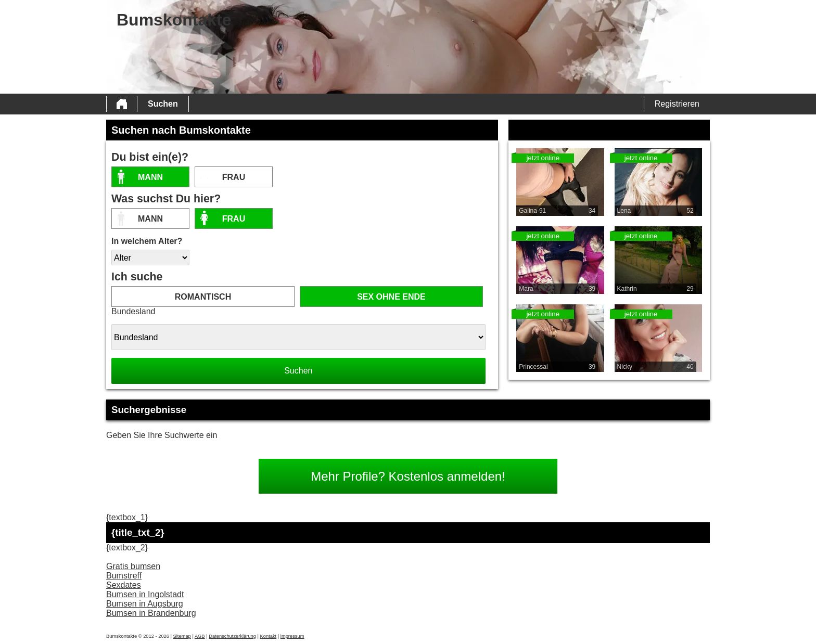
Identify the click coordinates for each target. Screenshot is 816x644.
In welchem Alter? (147, 241)
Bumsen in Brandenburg (151, 613)
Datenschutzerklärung (232, 636)
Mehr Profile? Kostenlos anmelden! (408, 476)
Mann (150, 177)
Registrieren (677, 104)
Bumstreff (124, 576)
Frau (234, 177)
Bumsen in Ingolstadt (145, 594)
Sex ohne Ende (391, 297)
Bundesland (133, 311)
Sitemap (182, 636)
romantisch (203, 297)
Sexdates (124, 585)
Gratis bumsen (133, 566)
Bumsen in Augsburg (145, 604)
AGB (200, 636)
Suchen (163, 104)
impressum (292, 636)
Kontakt (269, 636)
